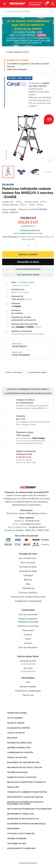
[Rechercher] (51, 11)
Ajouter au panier (28, 254)
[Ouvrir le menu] (5, 4)
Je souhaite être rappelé (35, 372)
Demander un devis (28, 262)
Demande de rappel (28, 571)
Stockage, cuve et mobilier (19, 834)
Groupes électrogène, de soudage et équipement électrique (23, 803)
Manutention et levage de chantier (23, 797)
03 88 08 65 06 (24, 457)
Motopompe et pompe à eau (19, 814)
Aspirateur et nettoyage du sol (21, 819)
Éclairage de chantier (16, 728)
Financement (28, 630)
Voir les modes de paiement (28, 269)
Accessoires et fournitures (19, 848)
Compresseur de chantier (18, 753)
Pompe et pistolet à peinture (20, 777)
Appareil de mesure (15, 839)
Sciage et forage (14, 723)
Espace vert (11, 787)
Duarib (13, 209)
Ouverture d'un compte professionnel (28, 597)
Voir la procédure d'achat (28, 275)
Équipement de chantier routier (21, 763)
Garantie (28, 643)
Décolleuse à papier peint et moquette (24, 782)
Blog (28, 584)
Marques (28, 580)
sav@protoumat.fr (37, 527)
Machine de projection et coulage (22, 767)
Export (28, 639)
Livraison (28, 635)
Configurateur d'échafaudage (28, 601)
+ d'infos (28, 299)
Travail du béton (14, 733)
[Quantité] (29, 246)
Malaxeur (10, 738)
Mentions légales (28, 687)
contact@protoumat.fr (30, 524)
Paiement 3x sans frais (28, 626)
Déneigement (11, 829)
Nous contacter (28, 563)
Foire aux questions (28, 593)
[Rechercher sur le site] (25, 11)
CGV (28, 682)
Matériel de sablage (15, 772)
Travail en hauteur (15, 758)
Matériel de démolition (17, 748)
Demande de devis (28, 567)
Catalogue (28, 575)
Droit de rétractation (28, 647)
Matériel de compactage (17, 743)
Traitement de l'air (14, 843)
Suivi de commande (28, 614)
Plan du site (28, 695)
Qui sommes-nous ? (28, 558)
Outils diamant (13, 718)
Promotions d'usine (15, 713)
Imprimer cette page (12, 372)
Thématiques (28, 588)
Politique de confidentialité (28, 691)
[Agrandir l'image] (51, 160)
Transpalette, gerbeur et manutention (25, 792)
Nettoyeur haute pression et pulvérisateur (27, 809)
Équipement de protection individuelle (24, 824)
